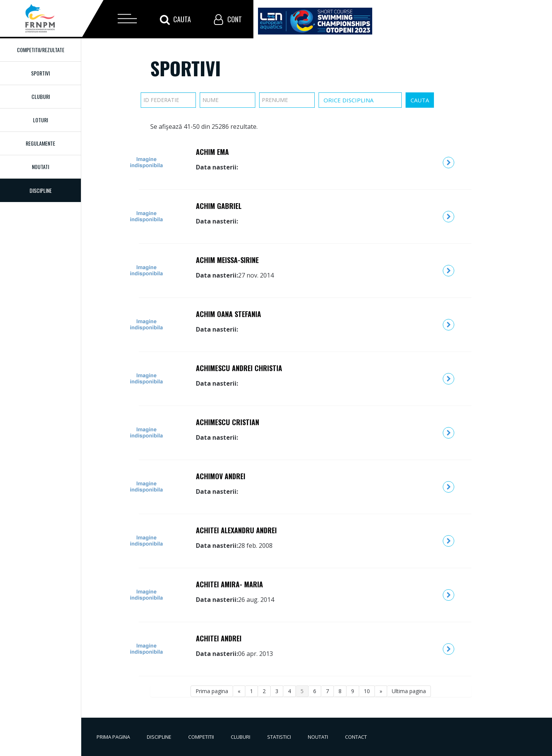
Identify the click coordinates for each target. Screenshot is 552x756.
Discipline (159, 737)
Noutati (40, 167)
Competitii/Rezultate (41, 50)
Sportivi (40, 73)
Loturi (40, 120)
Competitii (201, 737)
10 (367, 691)
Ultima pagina (409, 691)
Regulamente (40, 143)
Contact (356, 737)
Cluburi (41, 96)
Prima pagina (212, 691)
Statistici (279, 737)
